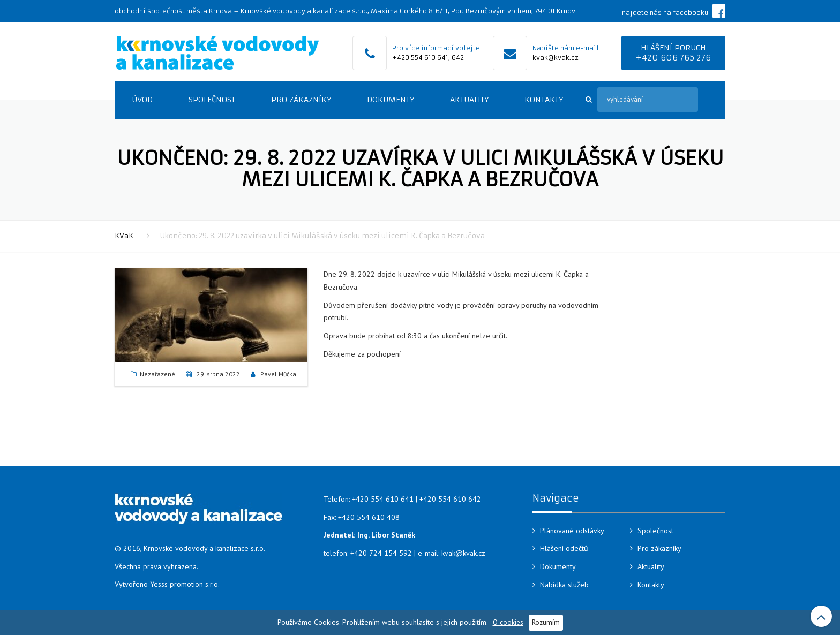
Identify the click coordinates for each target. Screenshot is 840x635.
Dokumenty (391, 100)
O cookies (508, 622)
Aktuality (469, 100)
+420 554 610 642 (450, 499)
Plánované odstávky (572, 531)
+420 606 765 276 (673, 58)
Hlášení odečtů (564, 548)
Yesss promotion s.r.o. (185, 584)
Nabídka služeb (564, 585)
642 (458, 58)
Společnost (212, 100)
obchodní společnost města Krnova (173, 11)
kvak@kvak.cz (556, 58)
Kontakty (544, 100)
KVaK (124, 236)
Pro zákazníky (301, 100)
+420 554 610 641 (420, 58)
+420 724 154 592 (381, 553)
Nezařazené (157, 374)
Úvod (142, 100)
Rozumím (546, 622)
